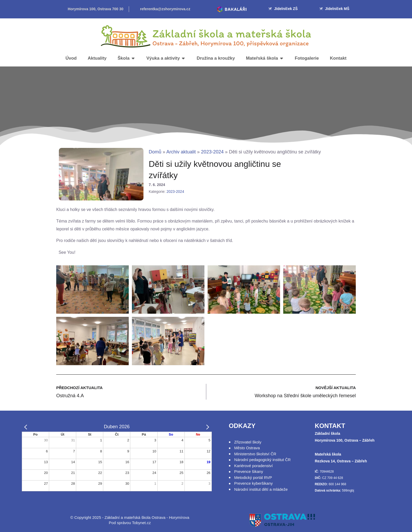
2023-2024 (212, 152)
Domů (155, 152)
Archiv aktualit (181, 152)
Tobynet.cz (141, 523)
